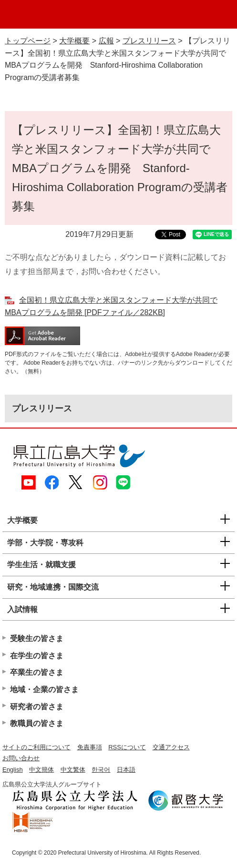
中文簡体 (41, 770)
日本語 (126, 770)
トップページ (28, 41)
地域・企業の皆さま (44, 689)
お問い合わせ (21, 758)
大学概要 (74, 41)
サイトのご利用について (36, 747)
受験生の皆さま (37, 638)
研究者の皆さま (37, 707)
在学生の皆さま (37, 656)
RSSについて (127, 747)
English (13, 770)
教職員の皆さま (37, 723)
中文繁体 (73, 770)
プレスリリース (149, 41)
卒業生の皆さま (37, 672)
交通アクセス (171, 747)
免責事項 (90, 747)
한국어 (101, 770)
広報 (106, 41)
